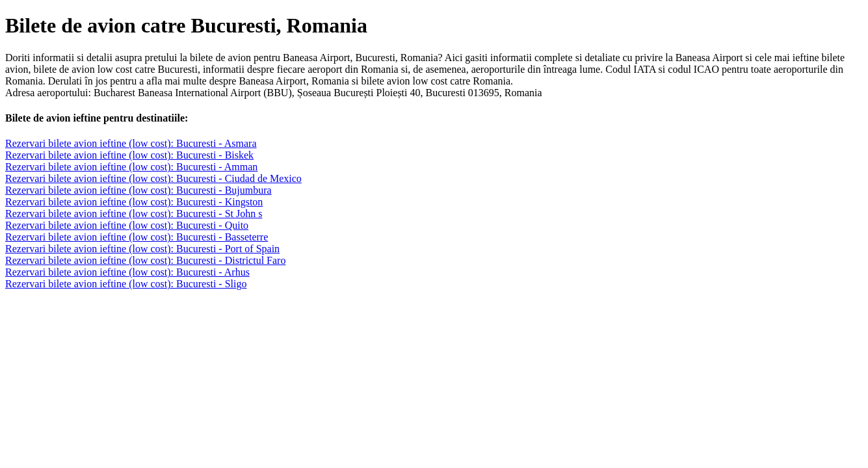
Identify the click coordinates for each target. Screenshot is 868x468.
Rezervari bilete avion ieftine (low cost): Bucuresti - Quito (127, 225)
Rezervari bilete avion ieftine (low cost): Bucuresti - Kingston (134, 202)
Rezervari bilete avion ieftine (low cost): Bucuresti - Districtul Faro (145, 260)
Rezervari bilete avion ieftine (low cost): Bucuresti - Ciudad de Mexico (153, 178)
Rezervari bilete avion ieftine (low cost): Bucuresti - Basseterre (137, 237)
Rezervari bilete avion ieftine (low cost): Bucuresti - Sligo (126, 284)
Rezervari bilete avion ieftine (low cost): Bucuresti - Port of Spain (142, 249)
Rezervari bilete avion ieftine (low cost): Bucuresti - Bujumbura (138, 190)
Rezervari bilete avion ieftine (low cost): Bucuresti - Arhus (127, 272)
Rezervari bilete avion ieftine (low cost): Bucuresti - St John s (134, 214)
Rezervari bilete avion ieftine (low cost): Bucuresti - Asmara (131, 143)
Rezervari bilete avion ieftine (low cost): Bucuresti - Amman (131, 167)
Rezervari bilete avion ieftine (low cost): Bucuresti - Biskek (129, 155)
